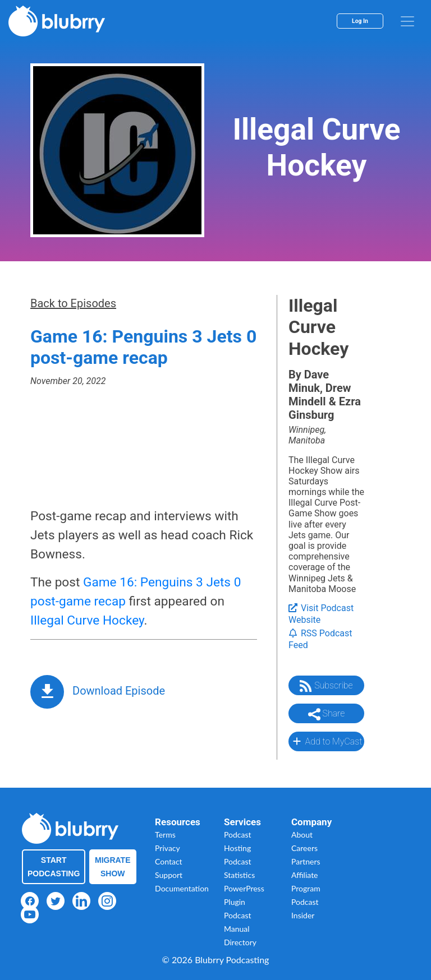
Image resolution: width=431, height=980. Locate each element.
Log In (360, 21)
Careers (304, 848)
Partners (306, 861)
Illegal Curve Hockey (87, 620)
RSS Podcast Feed (320, 639)
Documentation (182, 888)
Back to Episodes (73, 303)
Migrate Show (113, 867)
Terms (165, 835)
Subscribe (326, 686)
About (302, 835)
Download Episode (119, 691)
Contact (169, 861)
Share (327, 714)
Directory (240, 942)
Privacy (168, 848)
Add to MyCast (326, 741)
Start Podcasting (54, 867)
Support (169, 875)
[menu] (407, 21)
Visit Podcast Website (321, 614)
